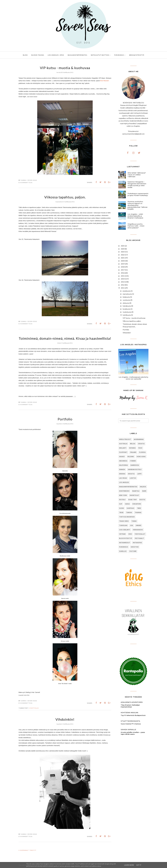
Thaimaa (138, 513)
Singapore (137, 504)
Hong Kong (141, 457)
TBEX (139, 508)
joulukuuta (127, 291)
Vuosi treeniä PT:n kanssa (131, 724)
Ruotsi (142, 500)
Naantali (136, 491)
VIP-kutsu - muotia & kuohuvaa (65, 68)
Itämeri (133, 461)
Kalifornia (124, 465)
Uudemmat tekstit (28, 850)
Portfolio (65, 419)
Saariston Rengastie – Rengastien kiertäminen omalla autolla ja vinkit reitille (137, 185)
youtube (133, 551)
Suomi (122, 508)
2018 (123, 267)
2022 (123, 255)
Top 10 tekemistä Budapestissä (133, 715)
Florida (142, 452)
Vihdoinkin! (65, 719)
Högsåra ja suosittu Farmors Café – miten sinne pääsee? (136, 226)
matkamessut (125, 543)
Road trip (133, 500)
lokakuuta (126, 297)
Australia (123, 444)
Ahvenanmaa (139, 439)
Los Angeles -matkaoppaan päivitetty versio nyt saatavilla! (133, 378)
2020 (123, 261)
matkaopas (137, 543)
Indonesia (123, 461)
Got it (139, 865)
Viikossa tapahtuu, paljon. (65, 197)
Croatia (141, 444)
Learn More (129, 865)
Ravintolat (134, 495)
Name (144, 491)
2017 (123, 270)
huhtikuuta (127, 315)
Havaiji (122, 457)
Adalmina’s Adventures (132, 702)
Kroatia (131, 474)
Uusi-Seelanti (125, 530)
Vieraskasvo (138, 530)
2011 (123, 288)
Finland (133, 452)
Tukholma (123, 525)
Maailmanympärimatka (128, 487)
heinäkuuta (127, 306)
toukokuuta (127, 312)
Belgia (133, 444)
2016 (123, 273)
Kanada (122, 470)
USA (132, 525)
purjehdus (124, 547)
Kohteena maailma (129, 713)
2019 (123, 264)
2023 (123, 252)
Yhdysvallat (140, 534)
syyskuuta (126, 300)
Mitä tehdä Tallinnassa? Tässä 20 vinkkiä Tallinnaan (137, 175)
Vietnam (122, 534)
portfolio (34, 708)
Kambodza (135, 465)
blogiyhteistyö (126, 538)
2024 (123, 249)
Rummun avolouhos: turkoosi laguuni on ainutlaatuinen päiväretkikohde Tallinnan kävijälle (138, 205)
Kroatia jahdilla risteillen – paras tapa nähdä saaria (133, 733)
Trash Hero (124, 521)
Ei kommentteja (25, 183)
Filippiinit (123, 452)
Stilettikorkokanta (130, 721)
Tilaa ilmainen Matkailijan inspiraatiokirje (130, 706)
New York (123, 495)
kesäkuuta (126, 309)
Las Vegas (123, 478)
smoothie (135, 547)
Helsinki (131, 457)
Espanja (132, 448)
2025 (123, 246)
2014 (123, 279)
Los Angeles (124, 482)
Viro (130, 534)
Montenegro (124, 491)
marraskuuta (127, 294)
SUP (121, 504)
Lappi (139, 474)
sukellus (123, 551)
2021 (123, 258)
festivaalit (139, 538)
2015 (123, 276)
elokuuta (126, 303)
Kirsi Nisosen (104, 81)
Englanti (123, 448)
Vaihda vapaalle (128, 729)
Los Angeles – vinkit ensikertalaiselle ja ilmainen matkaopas (135, 216)
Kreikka (122, 474)
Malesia (143, 487)
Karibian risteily (135, 470)
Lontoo (133, 478)
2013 (123, 282)
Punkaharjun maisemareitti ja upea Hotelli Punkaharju (138, 194)
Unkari (139, 525)
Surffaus (131, 508)
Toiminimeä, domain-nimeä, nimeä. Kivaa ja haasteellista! (65, 338)
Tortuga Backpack (127, 517)
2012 (123, 285)
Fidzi (140, 448)
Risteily (122, 500)
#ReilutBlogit (125, 439)
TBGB (121, 513)
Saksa (127, 504)
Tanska (129, 513)
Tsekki (134, 521)
